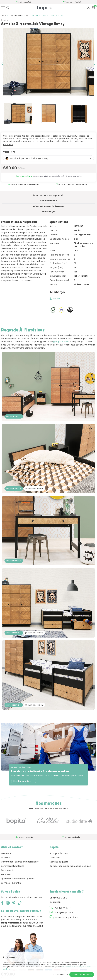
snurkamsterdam (34, 489)
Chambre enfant (16, 15)
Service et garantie (11, 883)
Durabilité (55, 858)
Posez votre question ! (66, 917)
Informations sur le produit (48, 195)
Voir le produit (14, 416)
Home (4, 15)
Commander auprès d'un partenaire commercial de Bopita (20, 864)
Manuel (55, 299)
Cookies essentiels (61, 975)
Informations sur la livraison (48, 206)
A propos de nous (59, 853)
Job (27, 15)
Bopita (4, 20)
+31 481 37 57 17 (63, 908)
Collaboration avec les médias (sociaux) (70, 866)
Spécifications (48, 201)
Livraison (5, 858)
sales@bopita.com (65, 913)
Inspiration (55, 902)
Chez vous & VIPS (58, 898)
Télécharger (49, 212)
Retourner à (7, 870)
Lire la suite (8, 145)
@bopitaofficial (61, 342)
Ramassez (6, 874)
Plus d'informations (24, 781)
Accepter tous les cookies (82, 975)
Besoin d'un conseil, (25, 184)
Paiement (6, 853)
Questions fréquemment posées (18, 879)
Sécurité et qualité (59, 862)
